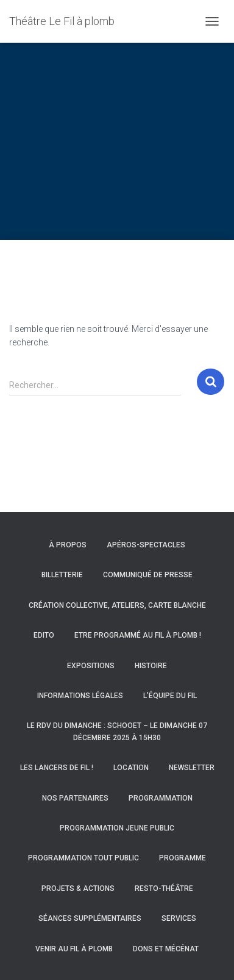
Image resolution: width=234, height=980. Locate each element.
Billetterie (62, 575)
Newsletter (192, 768)
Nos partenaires (75, 798)
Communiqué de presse (148, 575)
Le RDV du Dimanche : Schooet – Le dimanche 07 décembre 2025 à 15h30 (117, 731)
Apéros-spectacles (146, 545)
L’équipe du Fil (170, 696)
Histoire (151, 666)
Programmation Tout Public (83, 858)
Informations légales (80, 696)
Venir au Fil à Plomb (74, 949)
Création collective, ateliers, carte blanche (117, 605)
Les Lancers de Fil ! (57, 768)
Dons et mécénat (166, 949)
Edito (44, 635)
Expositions (91, 666)
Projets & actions (78, 888)
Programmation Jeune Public (117, 828)
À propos (68, 545)
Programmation (161, 798)
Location (131, 768)
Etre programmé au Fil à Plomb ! (138, 635)
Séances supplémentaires (90, 918)
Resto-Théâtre (164, 888)
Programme (183, 858)
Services (179, 918)
